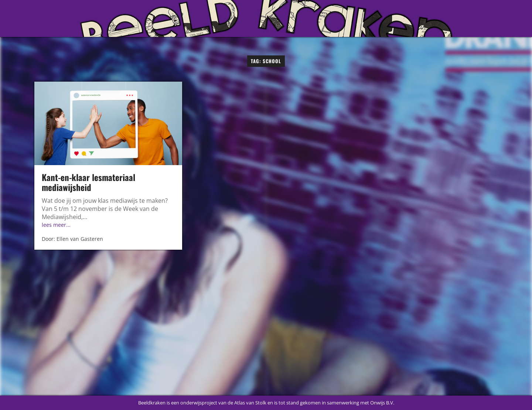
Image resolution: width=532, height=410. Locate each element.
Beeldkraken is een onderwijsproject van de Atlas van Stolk (202, 403)
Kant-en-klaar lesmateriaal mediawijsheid (88, 182)
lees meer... (56, 225)
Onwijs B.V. (382, 403)
